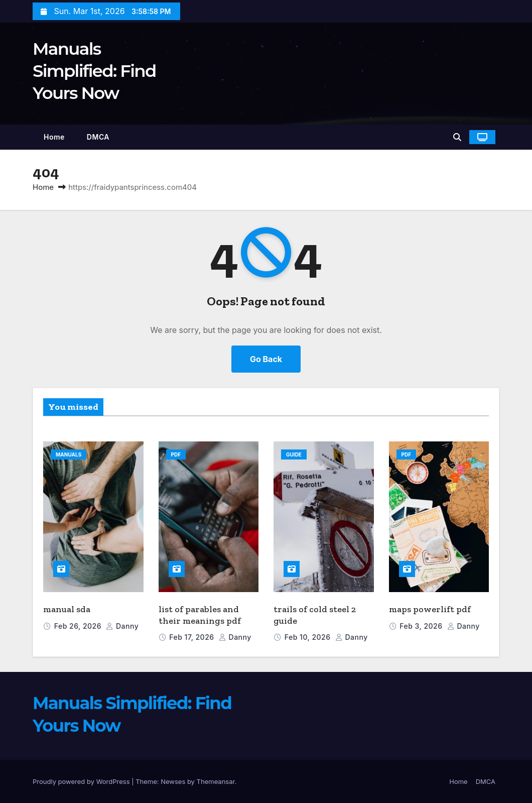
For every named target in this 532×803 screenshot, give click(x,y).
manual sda (67, 609)
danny (122, 626)
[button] (457, 137)
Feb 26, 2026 (79, 626)
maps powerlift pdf (430, 609)
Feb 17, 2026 (193, 637)
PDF (176, 454)
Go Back (266, 359)
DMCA (98, 137)
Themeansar (216, 781)
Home (54, 137)
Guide (294, 454)
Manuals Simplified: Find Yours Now (94, 71)
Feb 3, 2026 (422, 626)
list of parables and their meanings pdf (200, 615)
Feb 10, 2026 (309, 637)
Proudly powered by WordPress (82, 781)
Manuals (69, 454)
